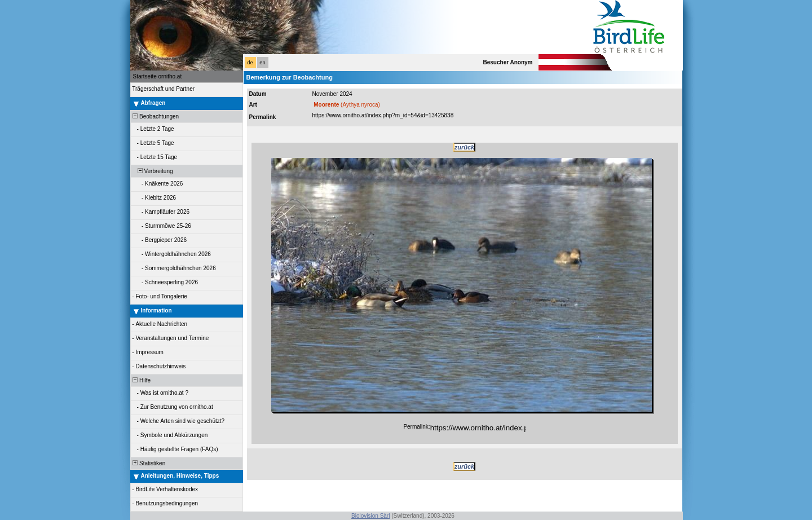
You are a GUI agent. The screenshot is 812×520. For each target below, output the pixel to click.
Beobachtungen (155, 116)
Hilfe (141, 380)
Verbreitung (152, 171)
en (262, 63)
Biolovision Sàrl (370, 516)
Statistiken (149, 463)
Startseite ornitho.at (158, 76)
